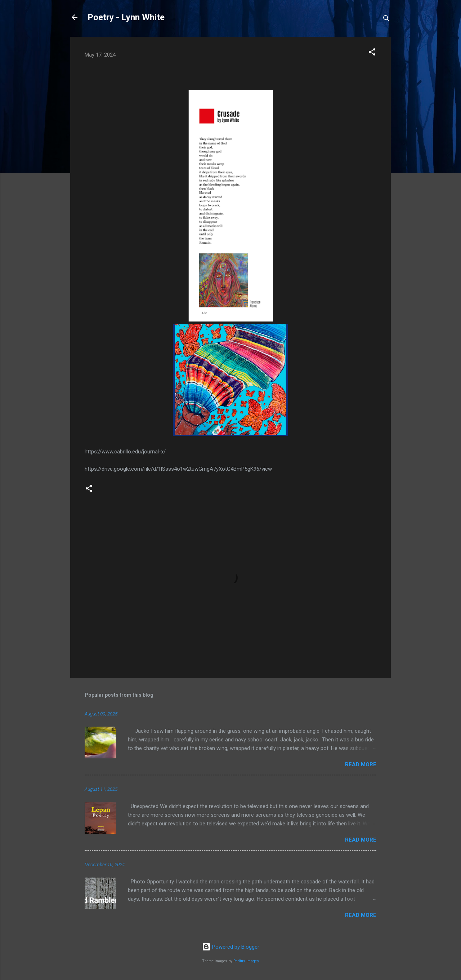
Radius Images (246, 961)
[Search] (386, 20)
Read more (361, 764)
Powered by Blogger (231, 947)
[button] (372, 53)
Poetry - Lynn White (126, 17)
